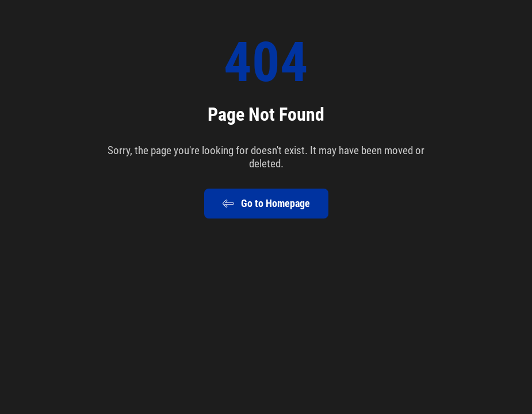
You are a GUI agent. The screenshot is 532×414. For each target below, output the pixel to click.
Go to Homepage (266, 204)
